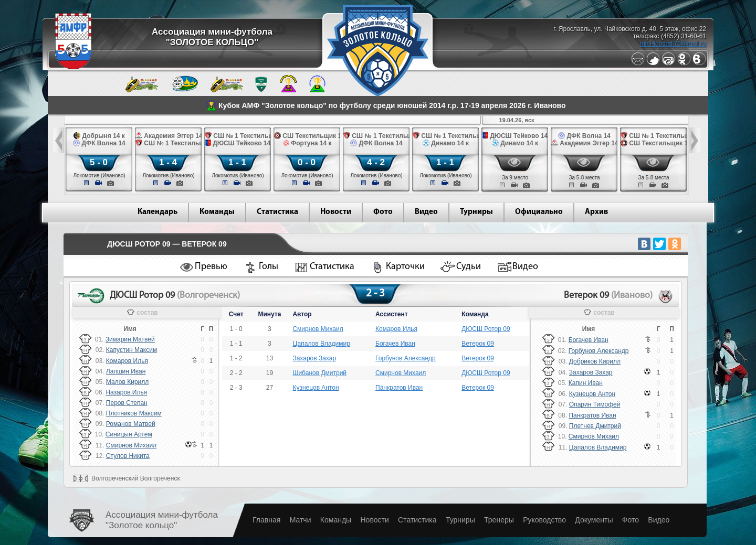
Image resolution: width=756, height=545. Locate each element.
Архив (596, 212)
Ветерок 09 (478, 344)
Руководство (544, 520)
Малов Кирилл (127, 382)
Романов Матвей (131, 424)
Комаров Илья (127, 361)
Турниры (476, 212)
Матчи (301, 520)
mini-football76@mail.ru (673, 44)
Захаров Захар (314, 358)
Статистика (277, 212)
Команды (217, 212)
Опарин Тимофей (595, 404)
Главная (266, 520)
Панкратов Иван (399, 388)
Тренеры (499, 520)
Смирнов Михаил (131, 445)
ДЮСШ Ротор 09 (486, 329)
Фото (383, 212)
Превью (211, 267)
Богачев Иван (395, 344)
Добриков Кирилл (595, 361)
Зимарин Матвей (130, 339)
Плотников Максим (134, 413)
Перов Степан (127, 403)
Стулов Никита (128, 456)
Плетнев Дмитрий (595, 426)
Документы (594, 520)
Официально (539, 212)
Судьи (469, 267)
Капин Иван (586, 383)
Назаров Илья (126, 392)
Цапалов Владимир (321, 344)
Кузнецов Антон (316, 388)
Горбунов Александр (406, 358)
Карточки (405, 267)
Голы (269, 267)
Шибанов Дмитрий (319, 373)
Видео (426, 212)
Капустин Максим (132, 350)
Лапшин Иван (126, 371)
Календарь (157, 212)
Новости (336, 212)
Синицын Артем (129, 434)
